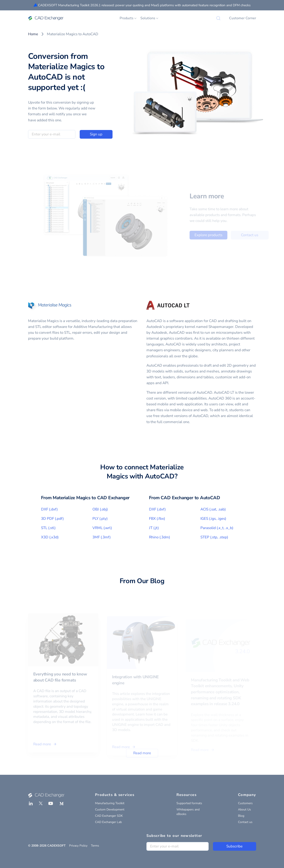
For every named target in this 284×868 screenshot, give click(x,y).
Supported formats (189, 803)
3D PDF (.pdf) (52, 519)
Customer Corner (243, 18)
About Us (244, 809)
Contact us (245, 822)
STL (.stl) (48, 528)
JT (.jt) (154, 528)
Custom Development (110, 809)
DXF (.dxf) (49, 509)
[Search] (218, 18)
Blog (241, 816)
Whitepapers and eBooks (188, 812)
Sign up (96, 134)
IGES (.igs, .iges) (213, 519)
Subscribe (234, 846)
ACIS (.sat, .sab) (213, 509)
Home (33, 34)
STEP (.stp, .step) (214, 537)
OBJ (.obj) (100, 509)
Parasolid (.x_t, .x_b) (217, 528)
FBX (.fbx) (157, 519)
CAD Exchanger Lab (108, 822)
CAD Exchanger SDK (109, 816)
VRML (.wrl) (102, 528)
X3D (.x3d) (50, 537)
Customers (245, 803)
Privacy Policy (78, 846)
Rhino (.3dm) (159, 537)
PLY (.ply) (100, 519)
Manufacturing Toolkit (110, 803)
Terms (95, 846)
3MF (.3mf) (102, 537)
